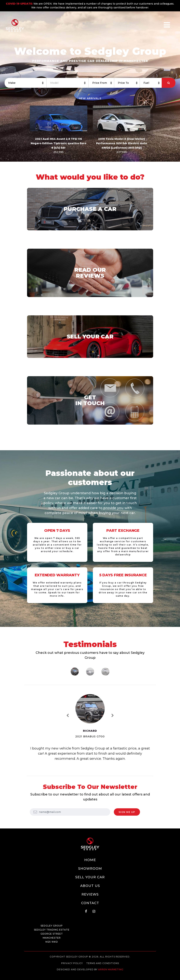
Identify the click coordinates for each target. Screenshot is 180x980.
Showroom (90, 869)
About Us (90, 886)
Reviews (90, 894)
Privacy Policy (72, 963)
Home (90, 860)
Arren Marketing (111, 969)
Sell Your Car (90, 877)
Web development (90, 973)
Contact (90, 903)
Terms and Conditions (103, 963)
